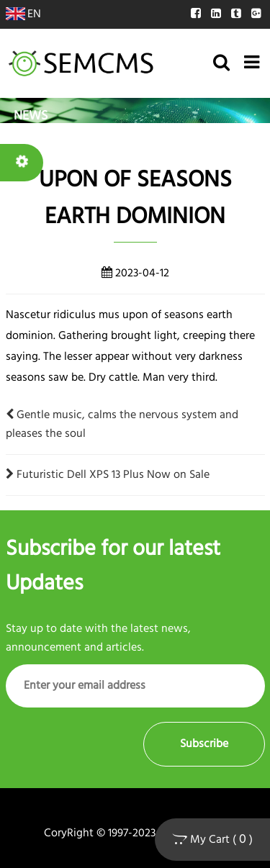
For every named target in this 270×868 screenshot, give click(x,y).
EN (23, 14)
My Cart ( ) (212, 840)
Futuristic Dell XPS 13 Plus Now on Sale (108, 475)
